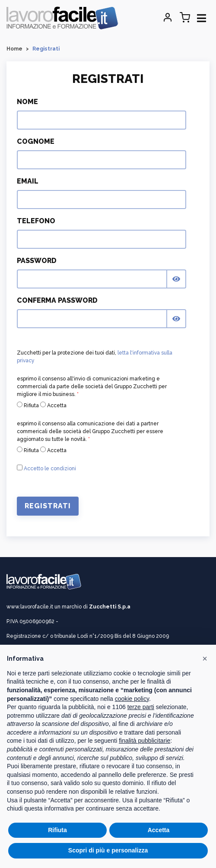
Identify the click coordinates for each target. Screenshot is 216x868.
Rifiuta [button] (57, 830)
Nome (27, 102)
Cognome (36, 141)
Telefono (36, 221)
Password (37, 261)
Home (14, 49)
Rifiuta (28, 405)
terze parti (141, 707)
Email (28, 181)
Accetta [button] (159, 830)
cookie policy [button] (132, 699)
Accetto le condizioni (50, 469)
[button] (205, 659)
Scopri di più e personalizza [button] (108, 850)
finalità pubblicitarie (145, 741)
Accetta (53, 405)
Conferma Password (57, 300)
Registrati (48, 506)
